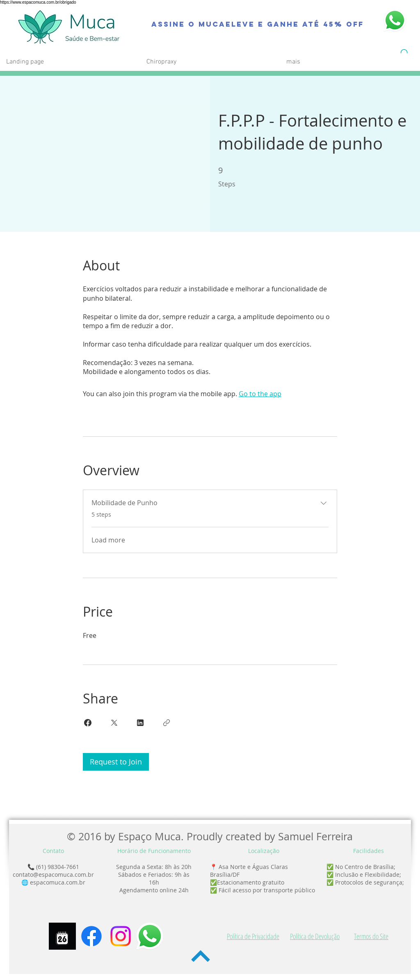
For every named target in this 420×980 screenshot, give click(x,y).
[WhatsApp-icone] (150, 936)
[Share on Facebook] (88, 723)
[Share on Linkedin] (140, 723)
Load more (108, 540)
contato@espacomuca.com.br (53, 875)
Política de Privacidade (253, 936)
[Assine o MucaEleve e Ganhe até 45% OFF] (258, 24)
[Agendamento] (62, 936)
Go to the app (260, 394)
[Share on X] (114, 723)
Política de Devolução (315, 936)
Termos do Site (371, 936)
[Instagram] (121, 936)
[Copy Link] (167, 723)
